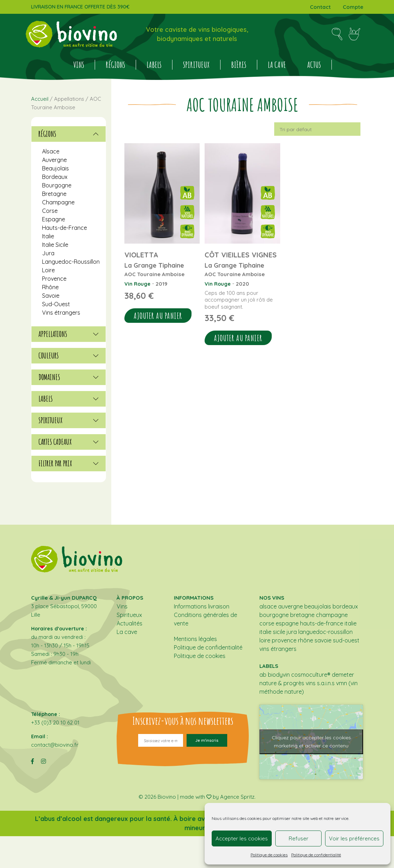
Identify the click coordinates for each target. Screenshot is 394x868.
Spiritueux (196, 65)
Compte (353, 7)
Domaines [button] (69, 377)
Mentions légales (195, 639)
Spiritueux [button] (69, 420)
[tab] (69, 134)
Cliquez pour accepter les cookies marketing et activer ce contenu (311, 742)
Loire (48, 270)
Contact (320, 7)
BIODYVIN (279, 675)
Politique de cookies (269, 855)
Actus (314, 65)
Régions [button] (69, 134)
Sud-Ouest (56, 304)
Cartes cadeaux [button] (69, 442)
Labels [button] (69, 399)
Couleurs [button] (69, 356)
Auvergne (54, 160)
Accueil (40, 99)
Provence (54, 279)
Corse (50, 211)
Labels (154, 65)
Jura (48, 253)
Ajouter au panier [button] (158, 316)
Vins (79, 65)
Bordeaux (55, 177)
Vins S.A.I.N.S (320, 683)
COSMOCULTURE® (311, 675)
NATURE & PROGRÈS (282, 683)
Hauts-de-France (64, 228)
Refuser (299, 838)
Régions (115, 65)
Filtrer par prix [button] (69, 464)
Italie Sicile (55, 245)
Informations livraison (202, 606)
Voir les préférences (354, 838)
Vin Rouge (138, 284)
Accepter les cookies (242, 838)
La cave (277, 65)
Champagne (58, 202)
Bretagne (54, 194)
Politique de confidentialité (316, 855)
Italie (48, 236)
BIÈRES (239, 65)
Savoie (51, 296)
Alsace (51, 151)
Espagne (54, 219)
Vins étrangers (61, 313)
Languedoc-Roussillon (71, 262)
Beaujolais (55, 168)
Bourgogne (57, 185)
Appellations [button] (69, 334)
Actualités (130, 623)
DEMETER (343, 675)
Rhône (50, 287)
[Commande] (317, 129)
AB (263, 675)
